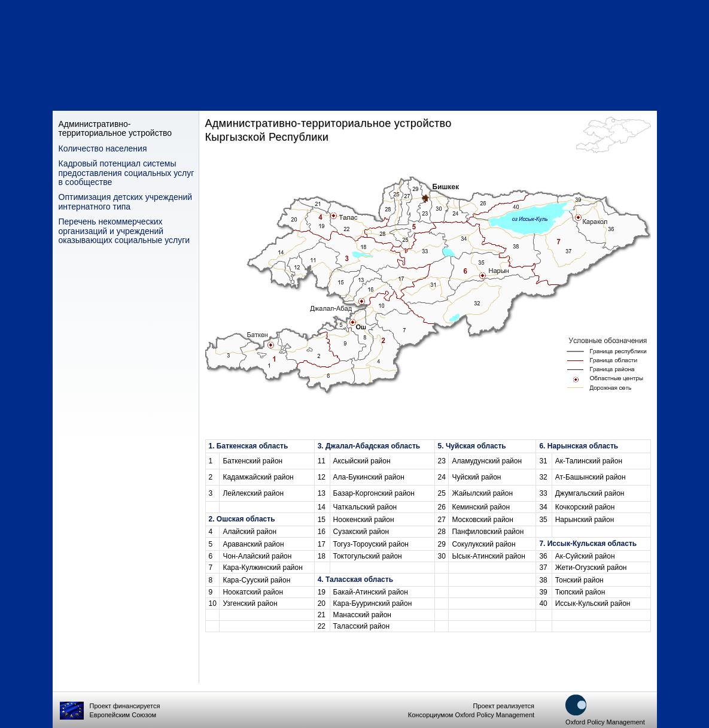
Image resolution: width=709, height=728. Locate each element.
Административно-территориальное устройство (115, 129)
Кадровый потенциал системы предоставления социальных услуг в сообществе (127, 173)
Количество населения (103, 149)
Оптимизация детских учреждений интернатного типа (126, 202)
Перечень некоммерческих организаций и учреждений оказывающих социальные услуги (124, 231)
